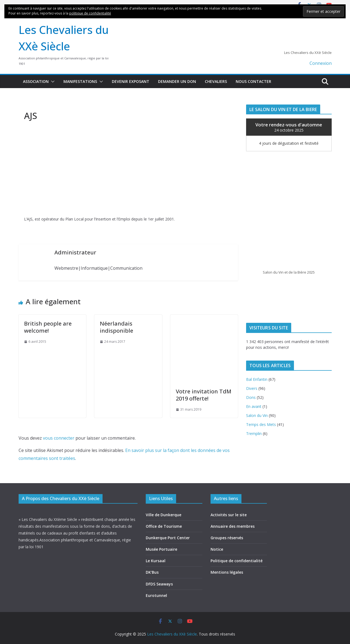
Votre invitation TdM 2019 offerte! (204, 395)
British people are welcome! (48, 327)
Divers (252, 388)
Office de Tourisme (164, 526)
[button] (52, 82)
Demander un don (177, 81)
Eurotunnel (156, 595)
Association (36, 81)
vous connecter (59, 438)
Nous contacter (253, 81)
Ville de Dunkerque (164, 515)
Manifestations (80, 81)
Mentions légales (227, 572)
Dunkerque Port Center (168, 538)
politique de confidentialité (90, 13)
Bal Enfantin (257, 379)
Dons (251, 397)
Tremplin (254, 433)
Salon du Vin (257, 415)
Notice (217, 549)
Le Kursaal (156, 561)
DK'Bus (152, 572)
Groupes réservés (227, 538)
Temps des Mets (261, 424)
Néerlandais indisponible (116, 327)
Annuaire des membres (233, 526)
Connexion (321, 63)
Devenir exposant (131, 81)
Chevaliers (216, 81)
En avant (254, 406)
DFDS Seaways (159, 584)
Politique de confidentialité (237, 561)
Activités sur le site (229, 515)
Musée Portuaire (161, 549)
